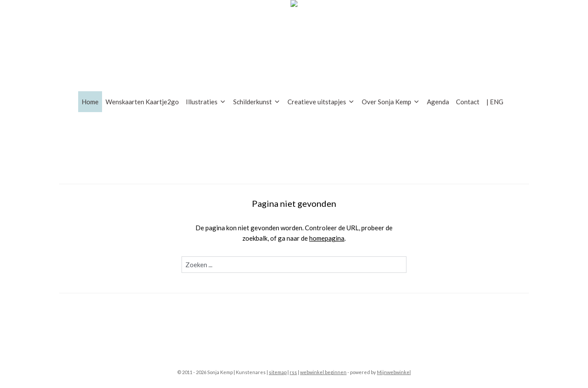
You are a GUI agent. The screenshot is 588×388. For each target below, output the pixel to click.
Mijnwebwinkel (394, 372)
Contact (468, 102)
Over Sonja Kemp (391, 102)
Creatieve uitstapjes (321, 102)
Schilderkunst (257, 102)
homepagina (327, 238)
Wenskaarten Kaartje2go (142, 102)
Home (90, 102)
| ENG (495, 102)
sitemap (278, 372)
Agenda (438, 102)
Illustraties (206, 102)
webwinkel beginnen (323, 372)
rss (293, 372)
